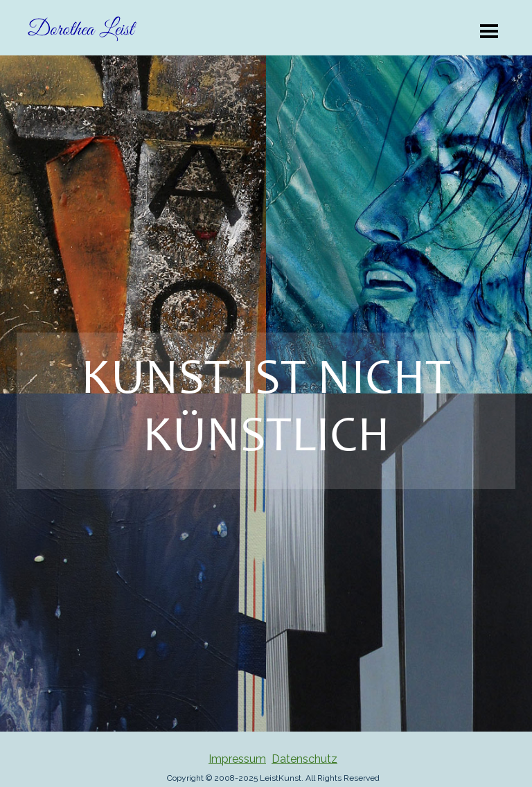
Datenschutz (304, 759)
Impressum (237, 759)
